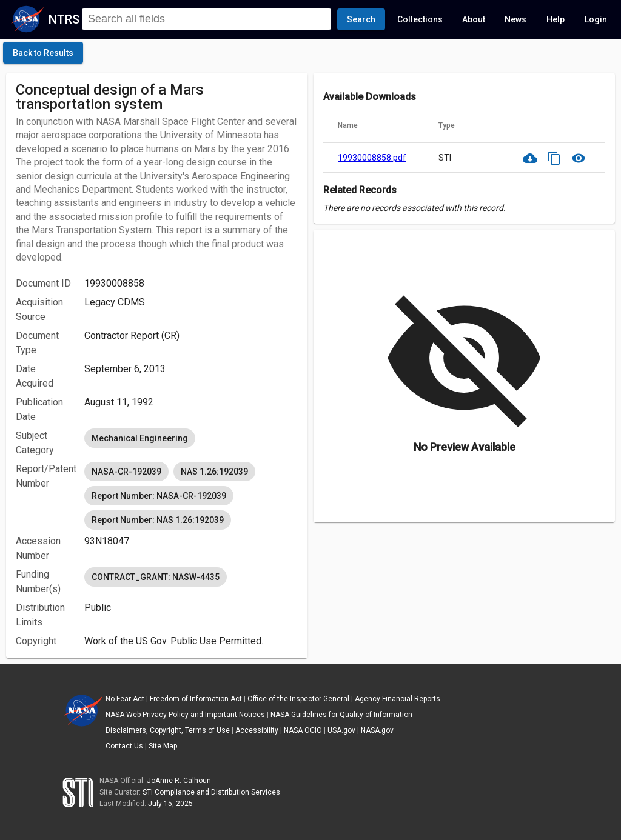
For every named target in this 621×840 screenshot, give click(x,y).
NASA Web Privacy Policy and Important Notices (185, 715)
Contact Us (124, 746)
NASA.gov (377, 730)
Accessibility (257, 730)
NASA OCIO (303, 730)
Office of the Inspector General (298, 699)
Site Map (163, 746)
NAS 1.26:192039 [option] (214, 472)
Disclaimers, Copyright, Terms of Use (168, 730)
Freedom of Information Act (196, 699)
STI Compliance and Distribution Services (211, 792)
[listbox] (191, 438)
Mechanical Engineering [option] (140, 438)
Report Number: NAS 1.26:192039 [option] (158, 520)
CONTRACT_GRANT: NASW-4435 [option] (156, 577)
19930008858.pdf (372, 158)
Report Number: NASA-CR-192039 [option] (159, 496)
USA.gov (341, 730)
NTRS (64, 19)
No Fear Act (125, 699)
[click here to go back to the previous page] (43, 53)
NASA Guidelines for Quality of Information (341, 715)
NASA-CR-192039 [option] (126, 472)
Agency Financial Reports (398, 699)
